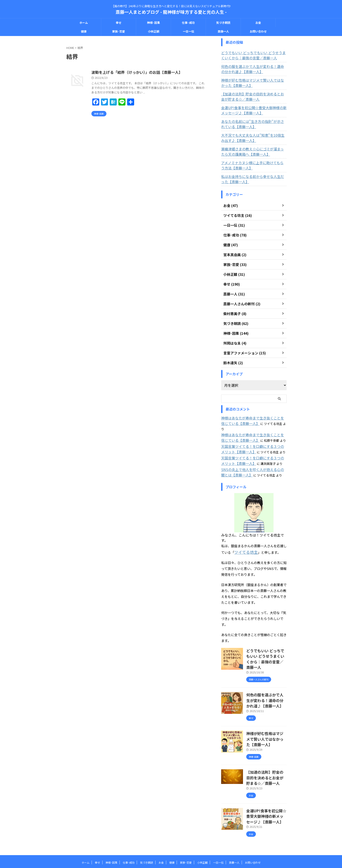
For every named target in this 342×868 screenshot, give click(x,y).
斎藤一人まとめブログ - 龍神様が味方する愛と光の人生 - (171, 12)
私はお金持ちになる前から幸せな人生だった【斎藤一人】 (252, 179)
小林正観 (154, 31)
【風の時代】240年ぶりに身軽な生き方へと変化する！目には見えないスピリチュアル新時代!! (171, 847)
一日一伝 (188, 31)
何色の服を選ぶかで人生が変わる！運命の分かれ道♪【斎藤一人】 (253, 69)
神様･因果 (153, 23)
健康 (84, 31)
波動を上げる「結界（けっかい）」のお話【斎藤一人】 (156, 72)
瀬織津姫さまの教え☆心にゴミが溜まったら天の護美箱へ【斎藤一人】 (253, 152)
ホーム (84, 23)
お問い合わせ (258, 31)
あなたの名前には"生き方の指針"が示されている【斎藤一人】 (253, 124)
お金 (258, 23)
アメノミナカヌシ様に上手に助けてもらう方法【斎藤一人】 (253, 165)
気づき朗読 (223, 23)
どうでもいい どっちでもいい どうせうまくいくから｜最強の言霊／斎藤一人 (254, 55)
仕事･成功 (188, 23)
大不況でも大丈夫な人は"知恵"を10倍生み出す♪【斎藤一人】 (253, 138)
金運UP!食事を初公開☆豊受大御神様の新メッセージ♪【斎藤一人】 (253, 110)
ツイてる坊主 (244, 544)
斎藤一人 (223, 31)
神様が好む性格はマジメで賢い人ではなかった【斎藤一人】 (253, 83)
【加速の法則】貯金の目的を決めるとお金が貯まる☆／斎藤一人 (253, 97)
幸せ (119, 23)
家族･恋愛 (119, 31)
